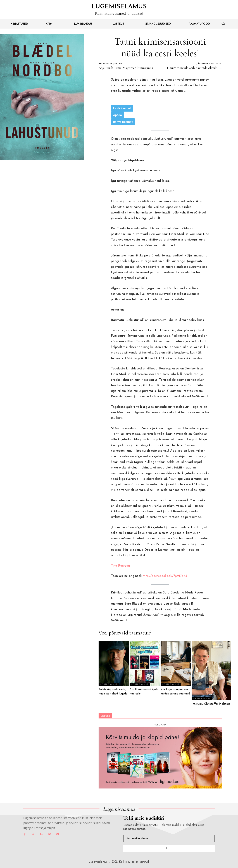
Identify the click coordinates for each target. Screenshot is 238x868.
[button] (223, 23)
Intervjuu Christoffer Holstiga (211, 704)
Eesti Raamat (122, 108)
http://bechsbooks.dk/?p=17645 (165, 576)
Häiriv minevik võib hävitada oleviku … (194, 68)
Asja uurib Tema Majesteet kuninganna (126, 68)
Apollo (117, 115)
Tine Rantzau (120, 566)
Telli (169, 848)
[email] (169, 839)
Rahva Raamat (123, 122)
